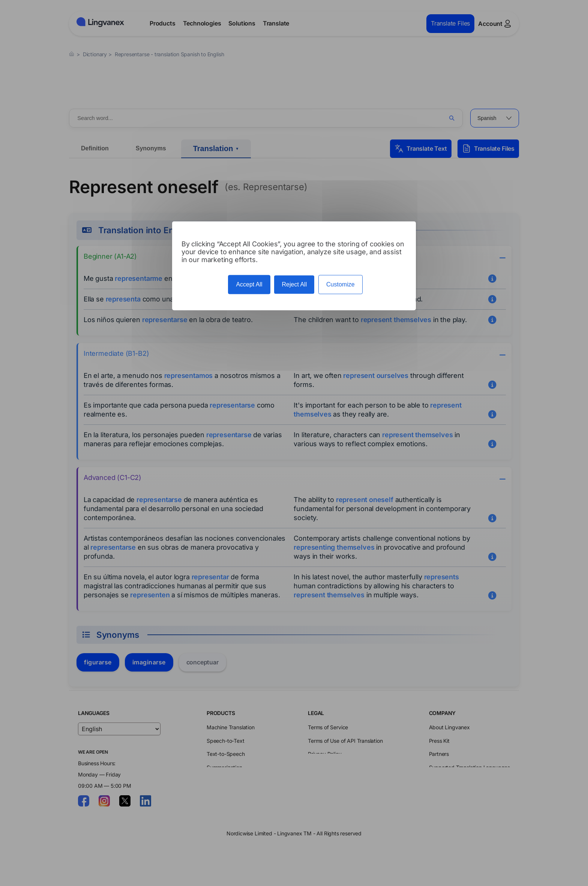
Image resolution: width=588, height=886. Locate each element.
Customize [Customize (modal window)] (340, 284)
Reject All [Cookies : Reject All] (294, 284)
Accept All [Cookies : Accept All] (249, 284)
